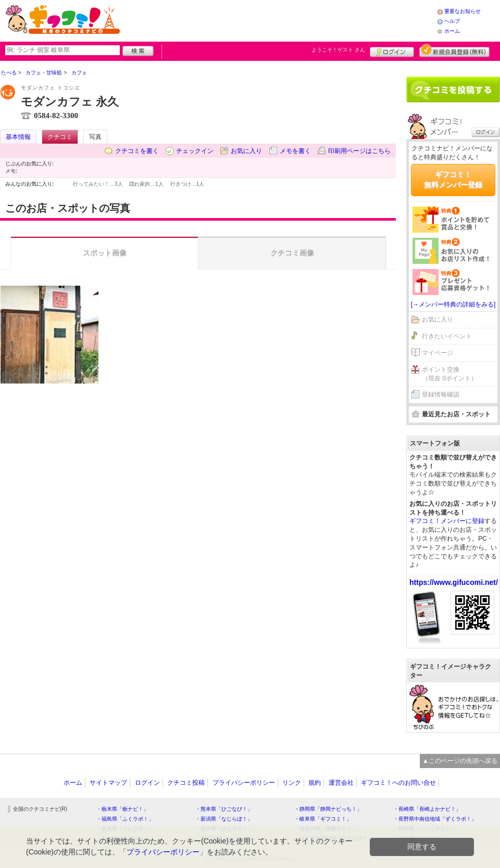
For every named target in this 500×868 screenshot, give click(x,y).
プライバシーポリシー (244, 783)
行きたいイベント (447, 336)
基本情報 (18, 137)
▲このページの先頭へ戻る (460, 761)
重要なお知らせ (463, 11)
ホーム (452, 31)
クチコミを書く (137, 151)
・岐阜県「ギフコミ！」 (323, 819)
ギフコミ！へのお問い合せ (398, 783)
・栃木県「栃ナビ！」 (122, 809)
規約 (315, 783)
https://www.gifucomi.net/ (454, 582)
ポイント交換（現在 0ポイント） (449, 374)
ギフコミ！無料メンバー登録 (453, 180)
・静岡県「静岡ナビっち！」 (328, 809)
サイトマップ (108, 783)
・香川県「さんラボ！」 (224, 829)
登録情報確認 (441, 394)
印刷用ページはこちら (359, 151)
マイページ (438, 353)
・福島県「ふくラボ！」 (125, 819)
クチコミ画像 (292, 253)
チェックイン (195, 151)
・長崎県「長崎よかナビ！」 (427, 809)
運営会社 (341, 783)
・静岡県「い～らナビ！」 (424, 829)
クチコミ (60, 137)
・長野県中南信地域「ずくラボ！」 (435, 819)
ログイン (392, 50)
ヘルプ (452, 21)
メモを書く (295, 151)
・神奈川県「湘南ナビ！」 (326, 829)
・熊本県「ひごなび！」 (224, 809)
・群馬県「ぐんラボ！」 (125, 829)
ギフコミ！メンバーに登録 (447, 521)
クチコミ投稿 (186, 783)
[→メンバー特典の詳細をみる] (453, 304)
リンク (292, 783)
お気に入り (246, 151)
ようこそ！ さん (338, 50)
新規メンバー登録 (454, 50)
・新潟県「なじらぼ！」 (224, 819)
